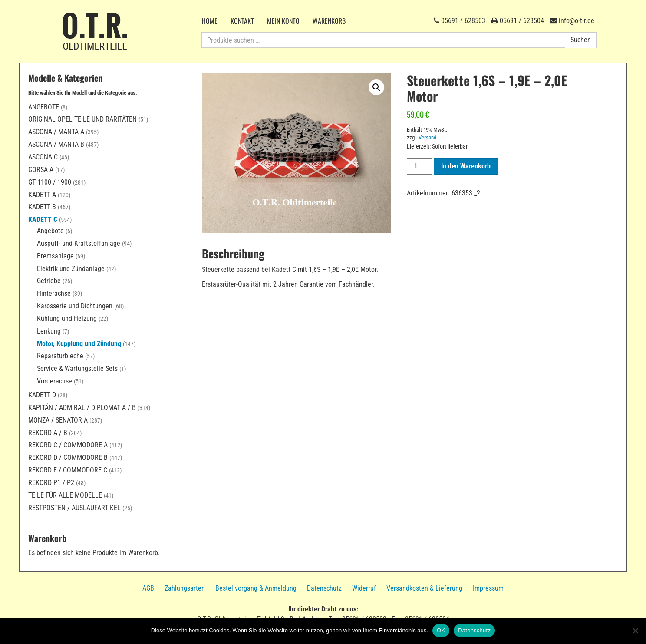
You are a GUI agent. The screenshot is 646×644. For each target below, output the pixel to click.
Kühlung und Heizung (67, 319)
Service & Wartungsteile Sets (77, 368)
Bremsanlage (55, 256)
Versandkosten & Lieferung (424, 588)
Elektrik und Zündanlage (71, 269)
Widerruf (364, 588)
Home (210, 21)
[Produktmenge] (419, 166)
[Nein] (635, 631)
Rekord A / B (48, 433)
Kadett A (42, 195)
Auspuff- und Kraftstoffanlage (79, 243)
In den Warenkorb (466, 166)
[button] (376, 87)
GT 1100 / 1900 (50, 182)
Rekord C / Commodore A (68, 445)
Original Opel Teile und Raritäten (82, 119)
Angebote (44, 107)
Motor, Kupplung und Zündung (79, 344)
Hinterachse (54, 293)
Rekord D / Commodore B (68, 457)
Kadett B (42, 207)
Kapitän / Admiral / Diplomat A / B (82, 408)
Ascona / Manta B (56, 144)
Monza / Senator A (58, 420)
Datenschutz (324, 588)
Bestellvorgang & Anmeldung (256, 588)
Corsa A (41, 170)
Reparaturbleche (60, 356)
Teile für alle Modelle (65, 495)
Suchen (581, 40)
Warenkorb (329, 21)
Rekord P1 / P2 (51, 483)
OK (441, 630)
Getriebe (49, 281)
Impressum (488, 588)
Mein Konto (283, 21)
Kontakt (242, 21)
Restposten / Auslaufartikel (74, 508)
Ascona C (43, 157)
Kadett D (42, 395)
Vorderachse (54, 381)
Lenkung (49, 331)
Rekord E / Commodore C (68, 470)
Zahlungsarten (185, 588)
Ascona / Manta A (56, 132)
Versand (427, 137)
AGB (148, 588)
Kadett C (43, 220)
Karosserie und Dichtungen (75, 306)
